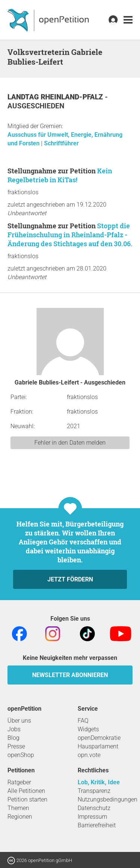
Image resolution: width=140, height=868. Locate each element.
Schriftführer (61, 143)
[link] (128, 20)
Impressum (92, 817)
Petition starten (27, 799)
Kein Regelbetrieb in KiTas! (60, 175)
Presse (16, 746)
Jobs (14, 729)
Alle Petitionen (26, 791)
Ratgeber (19, 782)
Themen (18, 808)
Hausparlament (98, 746)
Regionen (20, 817)
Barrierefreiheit (97, 825)
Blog (13, 738)
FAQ (83, 721)
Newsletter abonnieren (70, 675)
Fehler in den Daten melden (70, 443)
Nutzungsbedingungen (108, 799)
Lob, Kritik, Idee (99, 782)
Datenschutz (94, 808)
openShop (21, 755)
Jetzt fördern (70, 579)
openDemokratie (99, 738)
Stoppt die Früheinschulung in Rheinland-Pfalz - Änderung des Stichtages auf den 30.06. (70, 235)
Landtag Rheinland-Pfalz (56, 97)
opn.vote (89, 755)
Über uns (19, 721)
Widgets (88, 729)
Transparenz (94, 791)
